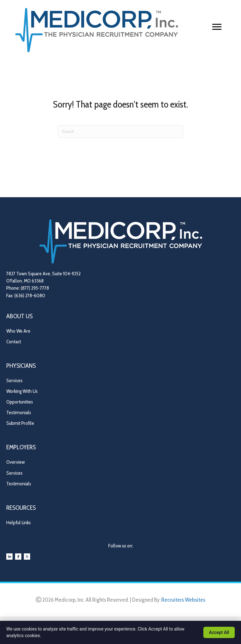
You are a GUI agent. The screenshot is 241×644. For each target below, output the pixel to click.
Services (14, 380)
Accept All (219, 632)
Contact (14, 342)
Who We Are (18, 331)
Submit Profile (20, 423)
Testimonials (19, 412)
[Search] (120, 131)
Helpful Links (19, 523)
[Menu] (217, 27)
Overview (16, 462)
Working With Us (22, 391)
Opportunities (20, 402)
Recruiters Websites (183, 600)
